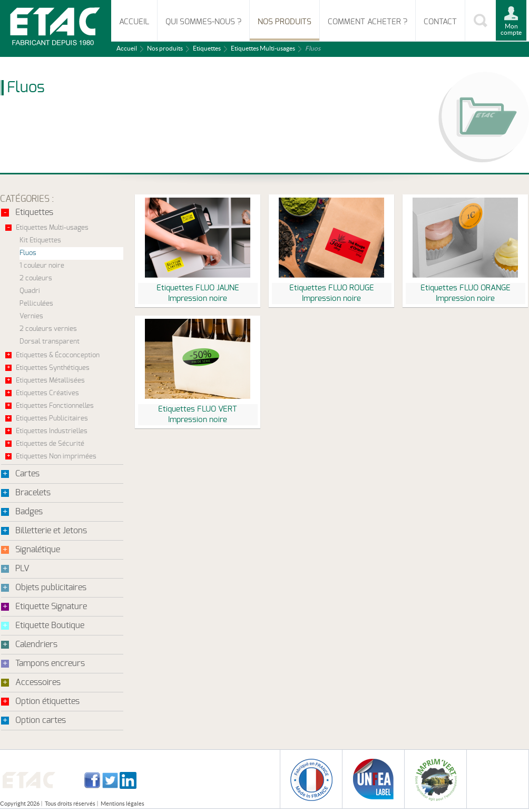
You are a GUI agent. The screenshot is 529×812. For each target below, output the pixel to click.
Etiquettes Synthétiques (53, 368)
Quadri (30, 291)
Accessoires (38, 682)
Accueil (134, 22)
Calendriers (36, 644)
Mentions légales (123, 804)
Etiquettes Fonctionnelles (55, 406)
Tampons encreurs (50, 663)
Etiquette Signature (51, 606)
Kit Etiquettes (40, 241)
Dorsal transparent (50, 342)
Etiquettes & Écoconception (58, 355)
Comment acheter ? (368, 22)
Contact (440, 22)
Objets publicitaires (51, 588)
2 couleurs (36, 278)
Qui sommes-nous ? (203, 22)
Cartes (27, 474)
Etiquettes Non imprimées (56, 457)
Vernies (31, 316)
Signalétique (38, 550)
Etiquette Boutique (50, 625)
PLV (22, 569)
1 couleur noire (42, 266)
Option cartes (41, 720)
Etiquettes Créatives (47, 393)
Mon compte (511, 29)
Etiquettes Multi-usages (263, 48)
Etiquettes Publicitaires (52, 419)
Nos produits (285, 22)
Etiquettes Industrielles (52, 431)
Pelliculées (36, 304)
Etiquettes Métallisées (50, 381)
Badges (29, 512)
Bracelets (33, 493)
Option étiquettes (47, 701)
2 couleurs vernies (48, 329)
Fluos (28, 253)
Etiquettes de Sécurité (50, 444)
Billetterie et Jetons (51, 531)
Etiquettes (207, 48)
